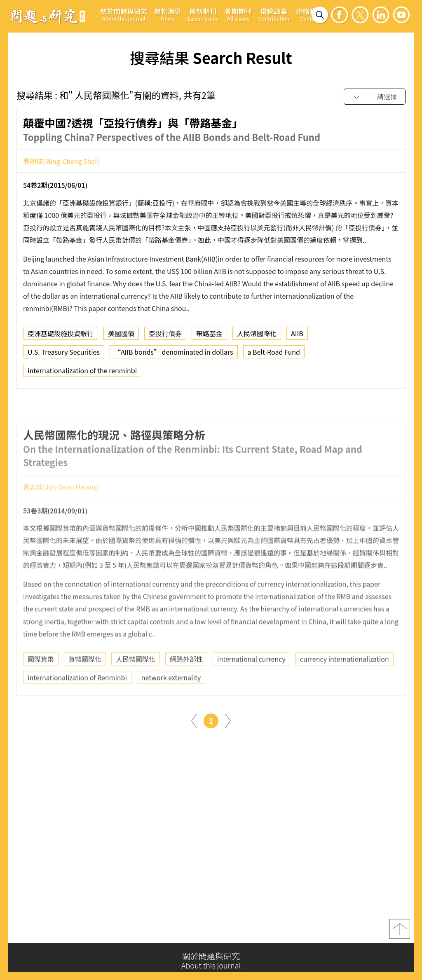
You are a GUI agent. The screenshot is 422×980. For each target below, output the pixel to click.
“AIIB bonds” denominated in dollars (174, 355)
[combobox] (375, 97)
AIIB (297, 337)
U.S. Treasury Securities (64, 355)
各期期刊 (238, 14)
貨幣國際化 (85, 682)
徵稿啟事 (274, 14)
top (400, 933)
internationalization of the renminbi (82, 374)
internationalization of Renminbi (77, 701)
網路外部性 (186, 682)
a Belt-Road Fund (274, 355)
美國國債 (121, 337)
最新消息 (168, 14)
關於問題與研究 (124, 14)
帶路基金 (209, 337)
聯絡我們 (309, 14)
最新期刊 (203, 14)
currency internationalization (345, 682)
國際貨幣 (41, 682)
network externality (171, 701)
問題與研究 (48, 16)
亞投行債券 (165, 337)
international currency (251, 682)
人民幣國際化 (257, 337)
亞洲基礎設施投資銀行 (61, 337)
